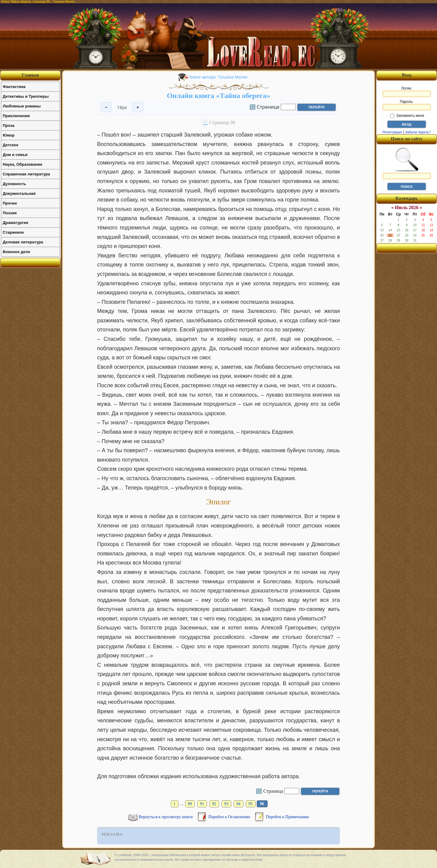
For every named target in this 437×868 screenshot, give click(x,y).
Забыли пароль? (418, 132)
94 (239, 804)
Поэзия (10, 213)
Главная (30, 75)
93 (226, 804)
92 (214, 804)
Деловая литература (23, 242)
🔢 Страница (264, 107)
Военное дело (17, 252)
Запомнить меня (407, 116)
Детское (10, 145)
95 (251, 804)
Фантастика (14, 87)
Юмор (9, 135)
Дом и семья (15, 155)
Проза (9, 125)
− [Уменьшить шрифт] (106, 107)
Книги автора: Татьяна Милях (218, 77)
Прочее (10, 203)
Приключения (16, 116)
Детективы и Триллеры (26, 96)
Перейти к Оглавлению (230, 817)
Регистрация (392, 132)
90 (190, 804)
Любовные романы (22, 106)
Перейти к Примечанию (287, 817)
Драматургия (15, 223)
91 (202, 804)
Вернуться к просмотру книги (166, 817)
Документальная (19, 193)
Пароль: (407, 105)
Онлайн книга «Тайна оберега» (218, 96)
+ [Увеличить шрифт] (138, 107)
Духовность (14, 184)
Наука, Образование (22, 164)
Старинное (13, 232)
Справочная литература (26, 174)
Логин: (407, 92)
